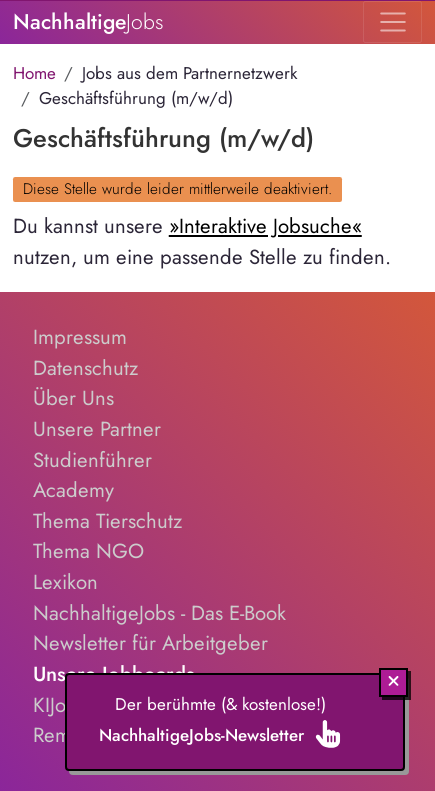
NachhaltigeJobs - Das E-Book (159, 613)
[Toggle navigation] (392, 22)
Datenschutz (85, 368)
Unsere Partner (97, 429)
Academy (73, 490)
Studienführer (92, 460)
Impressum (80, 337)
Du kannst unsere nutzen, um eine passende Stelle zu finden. (202, 241)
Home (34, 73)
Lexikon (65, 582)
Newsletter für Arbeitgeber (150, 643)
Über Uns (73, 398)
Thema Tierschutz (107, 521)
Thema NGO (88, 551)
